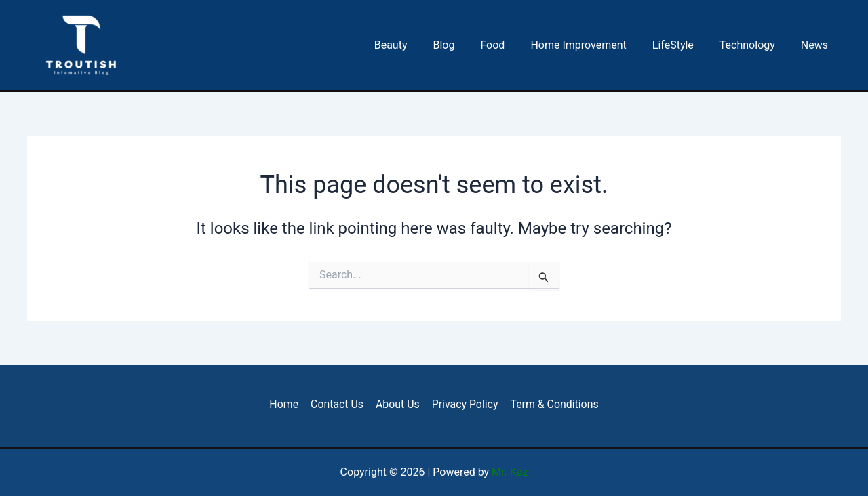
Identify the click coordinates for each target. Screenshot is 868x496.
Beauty (417, 45)
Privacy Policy (464, 404)
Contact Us (338, 404)
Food (511, 45)
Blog (466, 45)
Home (286, 404)
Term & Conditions (552, 404)
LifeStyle (683, 45)
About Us (397, 404)
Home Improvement (592, 45)
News (816, 45)
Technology (753, 45)
